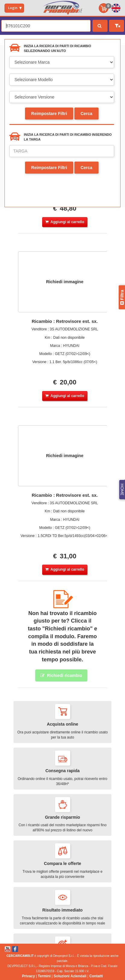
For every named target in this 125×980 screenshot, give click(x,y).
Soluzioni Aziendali (70, 976)
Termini (44, 976)
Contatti (96, 976)
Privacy (28, 976)
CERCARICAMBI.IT (20, 956)
